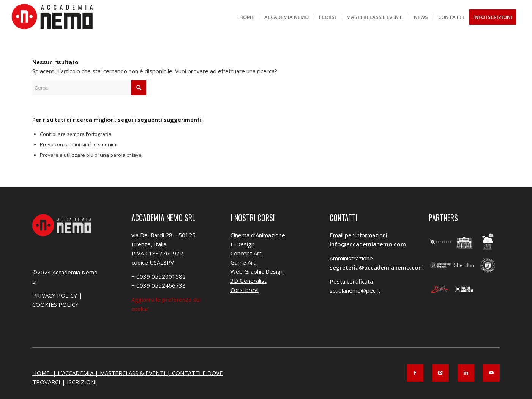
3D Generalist (249, 281)
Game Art (243, 262)
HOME (42, 373)
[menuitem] (247, 17)
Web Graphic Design (257, 271)
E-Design (242, 244)
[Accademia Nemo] (55, 17)
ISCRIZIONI (82, 382)
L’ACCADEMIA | (79, 373)
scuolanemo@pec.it (355, 290)
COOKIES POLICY (55, 304)
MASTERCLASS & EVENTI (133, 373)
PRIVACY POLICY (55, 295)
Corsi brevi (245, 290)
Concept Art (246, 253)
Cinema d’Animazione (258, 235)
